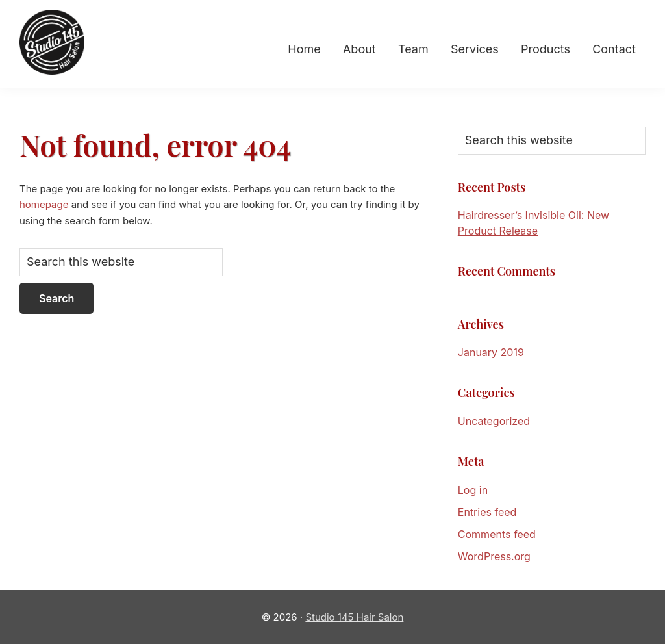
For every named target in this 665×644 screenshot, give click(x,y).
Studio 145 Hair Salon (354, 617)
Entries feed (487, 512)
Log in (473, 490)
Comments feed (497, 534)
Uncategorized (494, 421)
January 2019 (491, 352)
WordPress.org (494, 556)
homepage (44, 204)
